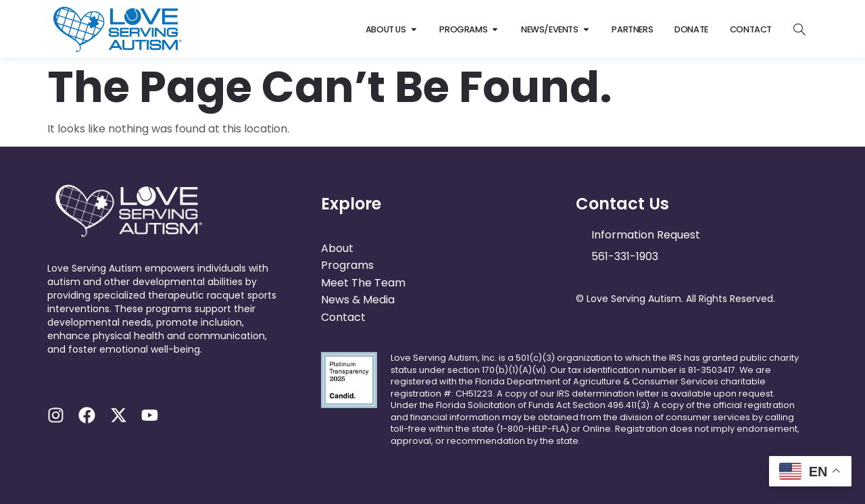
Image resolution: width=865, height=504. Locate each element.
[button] (167, 363)
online (597, 429)
